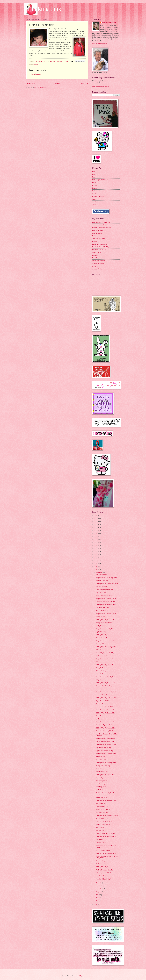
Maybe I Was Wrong (101, 797)
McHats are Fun (100, 617)
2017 (96, 543)
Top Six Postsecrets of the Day (104, 751)
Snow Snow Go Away (102, 876)
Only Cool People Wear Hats (104, 596)
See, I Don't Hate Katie (102, 608)
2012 (96, 558)
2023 (96, 525)
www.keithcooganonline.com (100, 87)
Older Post (84, 83)
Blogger (82, 976)
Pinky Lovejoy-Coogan (109, 23)
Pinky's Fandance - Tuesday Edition (106, 599)
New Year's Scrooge (101, 575)
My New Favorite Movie (103, 656)
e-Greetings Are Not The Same (104, 873)
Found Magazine (97, 258)
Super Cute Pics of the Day (103, 748)
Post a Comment (36, 74)
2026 (96, 516)
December (99, 572)
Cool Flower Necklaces (99, 261)
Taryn (94, 199)
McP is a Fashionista (101, 587)
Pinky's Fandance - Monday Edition (106, 614)
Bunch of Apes (100, 828)
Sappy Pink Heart (101, 593)
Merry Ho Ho (100, 674)
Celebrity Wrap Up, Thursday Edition (106, 683)
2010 (96, 564)
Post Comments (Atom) (41, 88)
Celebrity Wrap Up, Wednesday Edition (107, 584)
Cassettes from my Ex (98, 264)
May (98, 901)
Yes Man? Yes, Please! (102, 581)
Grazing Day (99, 778)
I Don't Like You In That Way (101, 247)
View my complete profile (100, 44)
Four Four (95, 255)
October (99, 886)
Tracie (94, 205)
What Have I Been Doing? (103, 879)
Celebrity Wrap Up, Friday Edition (105, 665)
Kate (94, 174)
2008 (96, 570)
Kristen (94, 183)
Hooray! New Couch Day (103, 766)
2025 (96, 519)
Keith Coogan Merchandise (100, 180)
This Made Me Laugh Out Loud (105, 742)
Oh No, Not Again (101, 760)
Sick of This (99, 840)
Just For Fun (99, 719)
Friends (36, 64)
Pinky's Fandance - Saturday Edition (106, 641)
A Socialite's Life (97, 269)
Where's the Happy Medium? (104, 725)
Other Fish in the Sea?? (102, 772)
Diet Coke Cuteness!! (102, 813)
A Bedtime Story (100, 784)
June (98, 898)
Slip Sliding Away (101, 632)
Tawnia (94, 202)
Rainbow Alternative (98, 196)
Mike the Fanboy (97, 233)
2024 (96, 522)
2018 (96, 540)
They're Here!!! (100, 716)
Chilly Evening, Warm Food (104, 822)
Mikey (94, 194)
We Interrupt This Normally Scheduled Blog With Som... (107, 857)
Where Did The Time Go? (103, 809)
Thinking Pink (44, 9)
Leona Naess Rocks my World (104, 590)
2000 (96, 905)
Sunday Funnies (100, 626)
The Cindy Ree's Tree (102, 807)
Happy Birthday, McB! (102, 701)
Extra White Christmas (102, 650)
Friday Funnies (100, 769)
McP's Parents (96, 191)
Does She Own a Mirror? (103, 638)
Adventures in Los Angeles (100, 225)
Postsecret (95, 236)
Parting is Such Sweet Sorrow (104, 623)
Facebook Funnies (101, 864)
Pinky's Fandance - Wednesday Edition (107, 578)
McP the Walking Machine (103, 850)
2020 (96, 534)
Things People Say (101, 680)
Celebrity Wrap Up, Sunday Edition (106, 635)
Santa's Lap (99, 689)
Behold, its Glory (101, 757)
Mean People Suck (101, 787)
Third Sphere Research (99, 239)
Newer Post (31, 83)
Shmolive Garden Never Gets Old (105, 602)
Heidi (94, 172)
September (99, 889)
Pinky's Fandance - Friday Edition (105, 659)
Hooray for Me (100, 668)
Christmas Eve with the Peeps (104, 686)
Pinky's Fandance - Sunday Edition (105, 629)
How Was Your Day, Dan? (100, 250)
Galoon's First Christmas (103, 662)
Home (58, 83)
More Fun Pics (100, 831)
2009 (96, 567)
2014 (96, 552)
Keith (94, 177)
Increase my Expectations (103, 825)
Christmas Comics (101, 843)
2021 (96, 531)
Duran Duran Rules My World (104, 731)
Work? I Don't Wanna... (102, 611)
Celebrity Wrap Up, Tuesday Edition (106, 605)
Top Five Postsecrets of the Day (105, 870)
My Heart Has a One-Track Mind (105, 707)
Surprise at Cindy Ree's (102, 695)
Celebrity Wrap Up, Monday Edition (106, 620)
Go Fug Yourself (97, 252)
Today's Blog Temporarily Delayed (105, 653)
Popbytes (95, 241)
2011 (96, 561)
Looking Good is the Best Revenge (106, 834)
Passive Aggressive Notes (99, 244)
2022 (96, 528)
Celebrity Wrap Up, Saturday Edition (106, 647)
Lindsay (94, 185)
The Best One (100, 790)
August (98, 892)
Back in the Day (100, 861)
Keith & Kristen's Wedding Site (101, 222)
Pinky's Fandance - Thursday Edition (106, 677)
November (99, 883)
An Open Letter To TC (102, 818)
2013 (96, 555)
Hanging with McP (101, 803)
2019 (96, 537)
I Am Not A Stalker (98, 230)
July (97, 895)
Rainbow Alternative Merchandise (102, 228)
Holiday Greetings (101, 671)
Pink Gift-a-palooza (101, 781)
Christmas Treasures (101, 704)
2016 (96, 546)
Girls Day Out (100, 644)
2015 (96, 549)
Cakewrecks (96, 266)
